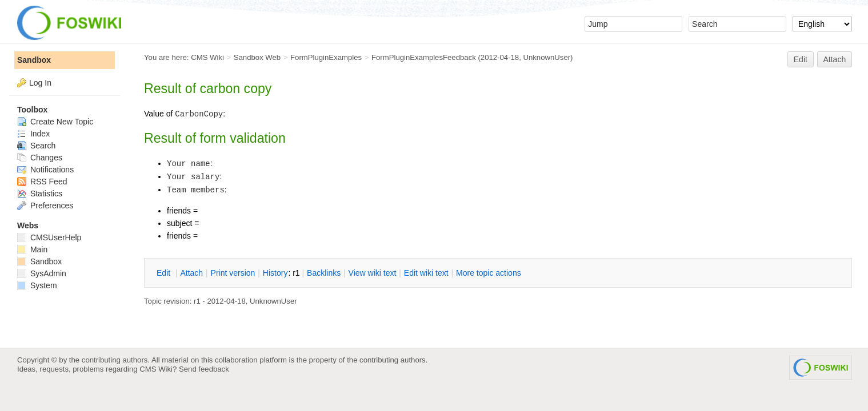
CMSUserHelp (49, 237)
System (37, 285)
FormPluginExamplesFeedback (424, 57)
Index (33, 134)
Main (32, 249)
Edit (801, 59)
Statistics (40, 194)
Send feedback (204, 369)
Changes (40, 158)
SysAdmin (42, 273)
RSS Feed (42, 182)
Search (36, 146)
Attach (835, 59)
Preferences (45, 205)
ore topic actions (489, 273)
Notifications (45, 170)
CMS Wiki (207, 57)
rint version (233, 273)
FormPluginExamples (326, 57)
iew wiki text (373, 273)
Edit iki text (426, 273)
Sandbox (34, 60)
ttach (191, 273)
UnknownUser (547, 57)
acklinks (324, 273)
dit (165, 273)
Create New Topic (55, 122)
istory (275, 273)
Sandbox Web (257, 57)
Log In (40, 83)
